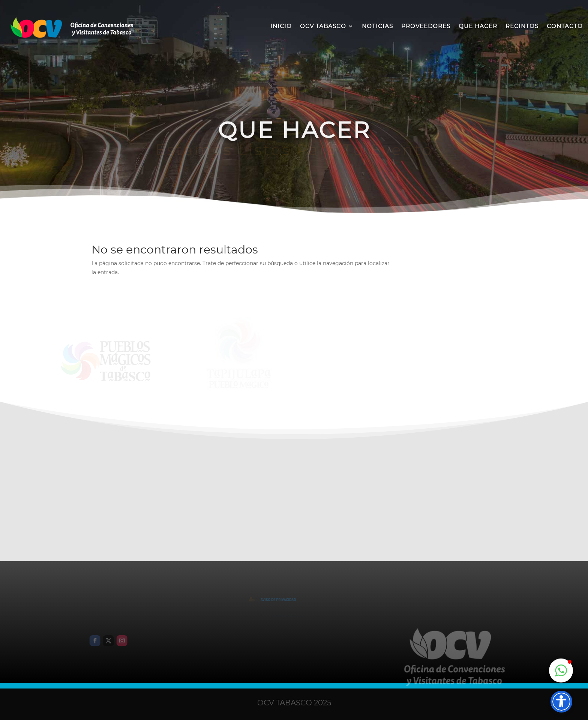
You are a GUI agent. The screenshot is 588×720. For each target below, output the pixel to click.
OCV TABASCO (323, 26)
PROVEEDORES (426, 26)
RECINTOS (522, 26)
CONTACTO (565, 26)
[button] (561, 670)
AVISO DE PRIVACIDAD (281, 600)
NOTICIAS (377, 26)
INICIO (281, 26)
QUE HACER (478, 26)
